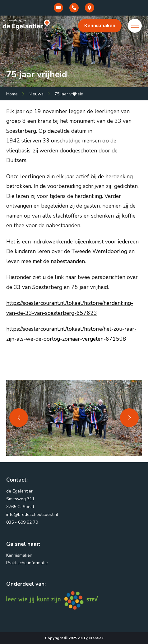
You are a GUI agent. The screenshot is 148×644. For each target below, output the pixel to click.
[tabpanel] (74, 418)
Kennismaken (100, 26)
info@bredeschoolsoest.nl (32, 514)
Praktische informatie (27, 563)
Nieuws (36, 94)
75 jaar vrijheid (69, 94)
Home (12, 94)
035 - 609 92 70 (22, 522)
